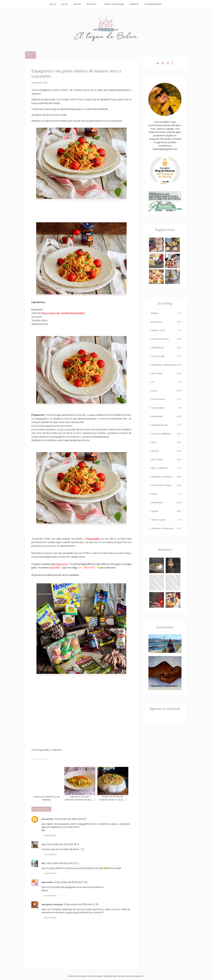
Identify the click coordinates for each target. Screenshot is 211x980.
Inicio (53, 4)
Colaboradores (153, 4)
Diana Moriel (47, 882)
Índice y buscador (114, 4)
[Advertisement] (81, 725)
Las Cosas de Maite (134, 976)
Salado (77, 4)
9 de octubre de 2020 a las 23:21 (62, 863)
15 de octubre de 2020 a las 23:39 (81, 904)
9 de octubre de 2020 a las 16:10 (63, 844)
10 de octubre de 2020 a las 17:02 (71, 882)
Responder (51, 835)
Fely (43, 863)
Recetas (92, 4)
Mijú (43, 844)
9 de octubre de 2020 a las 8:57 (70, 819)
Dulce (65, 4)
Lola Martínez (48, 819)
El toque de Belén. (95, 976)
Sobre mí (134, 4)
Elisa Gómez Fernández (52, 904)
